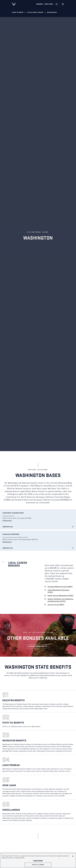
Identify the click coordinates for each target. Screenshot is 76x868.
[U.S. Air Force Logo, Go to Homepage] (15, 4)
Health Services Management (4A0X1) (61, 596)
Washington (52, 12)
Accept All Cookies (38, 865)
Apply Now (49, 4)
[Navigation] (63, 4)
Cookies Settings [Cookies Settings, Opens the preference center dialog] (38, 861)
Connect (40, 4)
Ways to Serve (18, 12)
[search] (57, 4)
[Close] (73, 856)
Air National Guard (35, 12)
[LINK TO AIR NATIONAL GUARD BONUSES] (38, 646)
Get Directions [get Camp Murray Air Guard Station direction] (7, 521)
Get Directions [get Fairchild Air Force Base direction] (7, 542)
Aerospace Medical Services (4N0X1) (60, 587)
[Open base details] (13, 513)
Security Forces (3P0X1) (56, 605)
